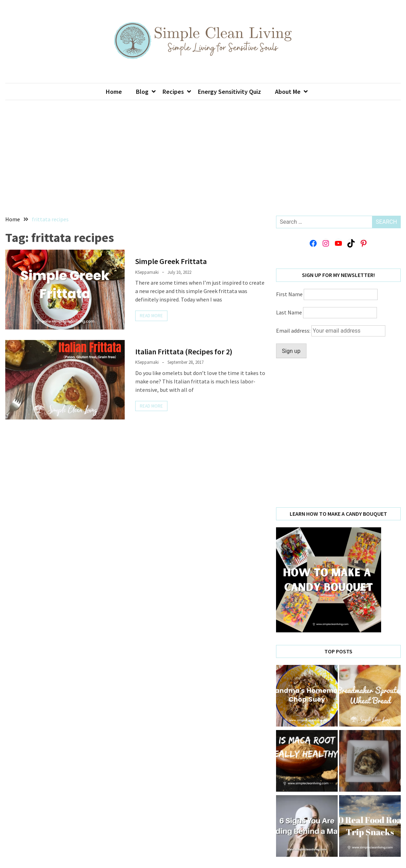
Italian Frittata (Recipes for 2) (184, 352)
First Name (289, 294)
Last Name (289, 312)
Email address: (331, 331)
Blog (142, 92)
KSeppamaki (147, 272)
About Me (288, 92)
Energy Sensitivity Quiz (229, 92)
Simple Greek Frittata (171, 261)
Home (114, 92)
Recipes (173, 92)
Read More (151, 316)
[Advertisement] (203, 153)
